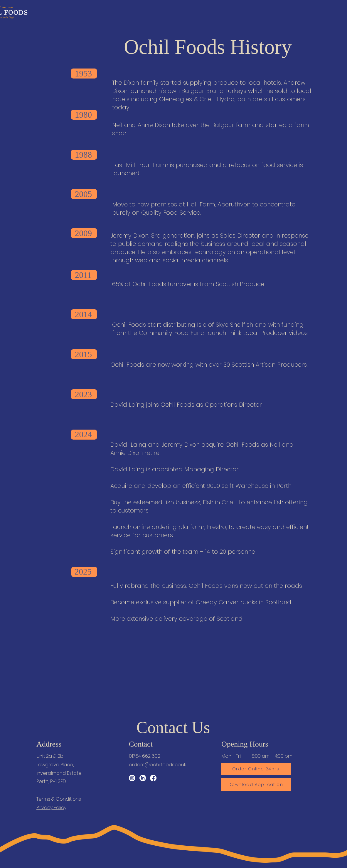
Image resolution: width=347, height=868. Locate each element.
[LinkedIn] (143, 778)
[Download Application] (256, 784)
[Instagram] (132, 778)
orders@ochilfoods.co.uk (158, 765)
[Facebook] (153, 778)
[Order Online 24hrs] (256, 769)
